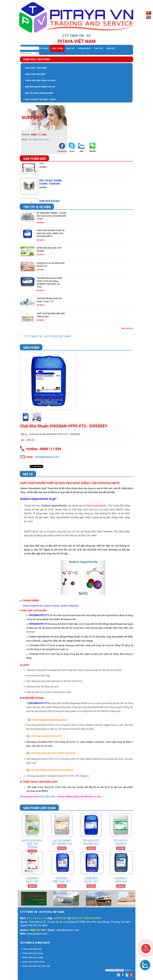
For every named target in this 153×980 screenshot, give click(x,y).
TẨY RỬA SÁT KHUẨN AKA (91, 842)
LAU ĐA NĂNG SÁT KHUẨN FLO (62, 842)
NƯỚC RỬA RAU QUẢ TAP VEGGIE (32, 844)
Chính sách (84, 48)
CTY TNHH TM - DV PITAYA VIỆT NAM (47, 336)
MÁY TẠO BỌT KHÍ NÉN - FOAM (39, 99)
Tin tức (99, 48)
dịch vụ (70, 48)
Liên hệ (110, 48)
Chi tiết (32, 851)
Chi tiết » (43, 170)
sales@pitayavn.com (39, 139)
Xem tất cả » (127, 328)
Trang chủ (28, 48)
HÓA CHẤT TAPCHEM (35, 68)
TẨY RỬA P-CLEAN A (121, 842)
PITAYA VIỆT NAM (46, 797)
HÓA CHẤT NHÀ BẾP (34, 74)
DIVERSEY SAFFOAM (121, 880)
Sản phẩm (57, 48)
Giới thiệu (43, 48)
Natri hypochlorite (96, 506)
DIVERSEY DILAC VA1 (32, 880)
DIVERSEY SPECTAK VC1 (62, 880)
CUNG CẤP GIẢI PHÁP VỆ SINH (39, 80)
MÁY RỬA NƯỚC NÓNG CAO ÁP (39, 87)
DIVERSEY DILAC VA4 (91, 880)
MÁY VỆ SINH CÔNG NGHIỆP (38, 93)
